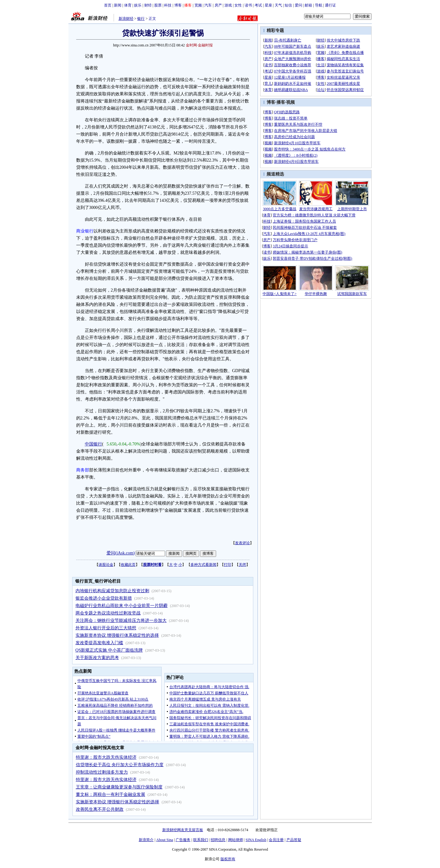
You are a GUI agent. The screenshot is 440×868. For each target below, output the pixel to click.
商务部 (83, 470)
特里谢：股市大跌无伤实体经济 (106, 757)
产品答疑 (294, 840)
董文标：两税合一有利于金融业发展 (111, 794)
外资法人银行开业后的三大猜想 (106, 628)
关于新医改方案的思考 (97, 658)
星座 (268, 5)
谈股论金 (106, 565)
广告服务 (183, 840)
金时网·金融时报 (199, 45)
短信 (288, 5)
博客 (178, 5)
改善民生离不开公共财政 (100, 809)
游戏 (228, 5)
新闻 (118, 5)
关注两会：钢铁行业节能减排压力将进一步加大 (121, 621)
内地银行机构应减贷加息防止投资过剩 (112, 591)
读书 (248, 5)
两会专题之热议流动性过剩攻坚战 (108, 613)
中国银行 (94, 444)
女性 (238, 5)
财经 (148, 5)
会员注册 (276, 840)
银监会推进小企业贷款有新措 (104, 598)
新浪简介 (146, 840)
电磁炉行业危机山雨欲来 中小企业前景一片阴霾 (122, 606)
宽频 (198, 5)
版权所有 (228, 859)
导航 (319, 5)
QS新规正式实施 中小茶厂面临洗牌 (109, 650)
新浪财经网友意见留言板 (183, 830)
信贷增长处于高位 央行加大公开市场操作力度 (120, 765)
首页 (108, 5)
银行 (141, 19)
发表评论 (242, 543)
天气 (278, 5)
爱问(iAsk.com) (121, 553)
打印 (228, 565)
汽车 (208, 5)
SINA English (256, 840)
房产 (218, 5)
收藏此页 (128, 565)
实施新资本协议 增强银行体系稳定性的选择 (117, 635)
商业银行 (85, 231)
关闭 (242, 565)
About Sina (165, 840)
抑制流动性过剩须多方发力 (102, 772)
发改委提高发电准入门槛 (99, 643)
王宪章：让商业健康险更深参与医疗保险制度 (119, 787)
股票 (158, 5)
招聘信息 (218, 840)
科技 (168, 5)
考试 (258, 5)
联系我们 (201, 840)
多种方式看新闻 (203, 565)
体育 (128, 5)
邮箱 (308, 5)
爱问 (298, 5)
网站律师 (236, 840)
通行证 (330, 5)
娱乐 (138, 5)
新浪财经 (126, 19)
